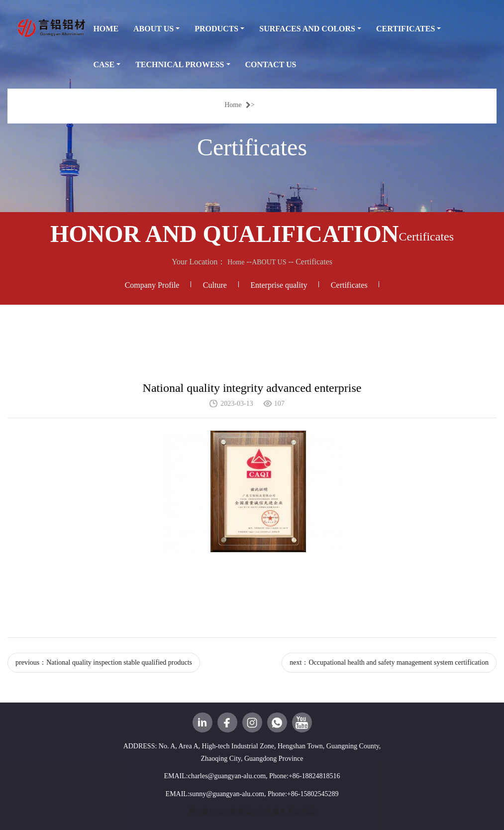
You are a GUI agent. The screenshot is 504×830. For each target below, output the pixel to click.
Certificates (349, 285)
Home (238, 105)
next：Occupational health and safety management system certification (389, 662)
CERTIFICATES (405, 29)
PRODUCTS (216, 29)
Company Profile (152, 285)
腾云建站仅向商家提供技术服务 (237, 811)
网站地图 (302, 811)
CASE (104, 64)
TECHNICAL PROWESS (180, 64)
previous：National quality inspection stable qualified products (104, 662)
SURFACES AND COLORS (307, 29)
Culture (215, 285)
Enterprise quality (279, 285)
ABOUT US (153, 29)
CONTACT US (271, 64)
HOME (106, 29)
